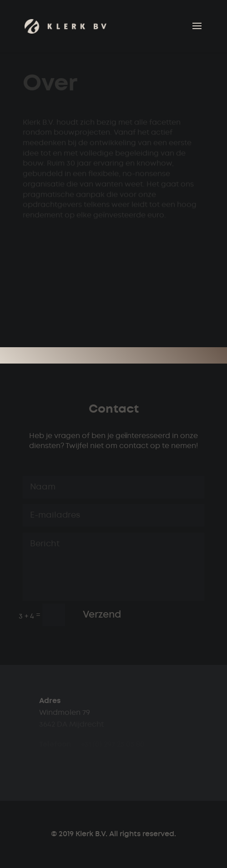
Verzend (102, 615)
